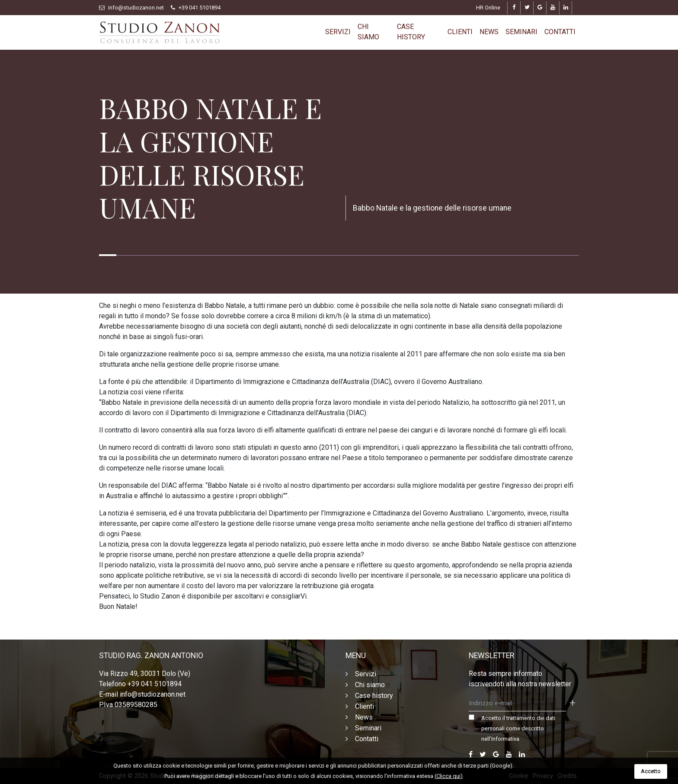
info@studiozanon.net (136, 8)
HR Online (488, 8)
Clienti (460, 32)
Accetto (651, 771)
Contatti (560, 32)
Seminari (521, 32)
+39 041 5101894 (200, 8)
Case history (411, 32)
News (489, 32)
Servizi (338, 32)
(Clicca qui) (449, 776)
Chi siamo (368, 32)
